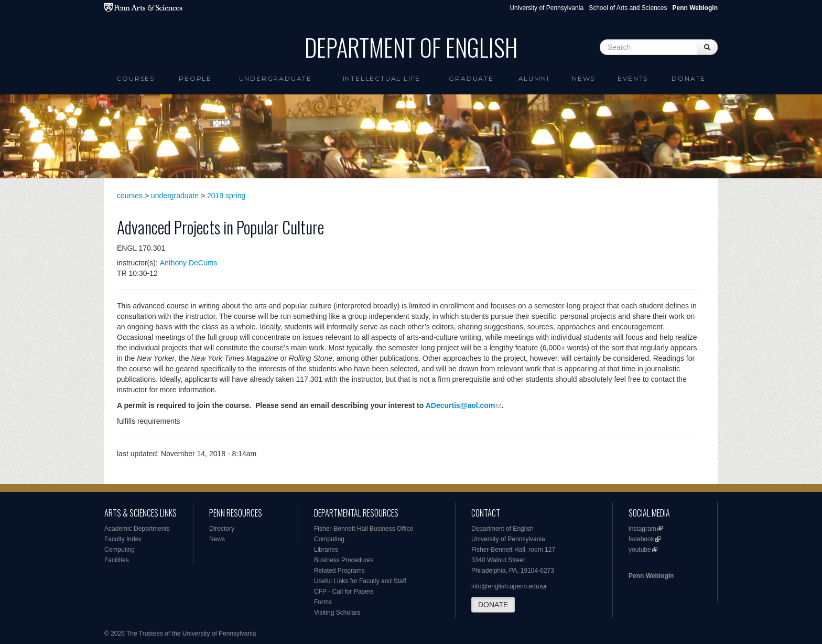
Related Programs (339, 571)
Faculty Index (123, 539)
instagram (642, 529)
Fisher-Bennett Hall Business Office (364, 529)
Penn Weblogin (651, 576)
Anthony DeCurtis (189, 263)
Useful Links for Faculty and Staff (360, 581)
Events (633, 78)
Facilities (117, 560)
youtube (640, 550)
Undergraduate (275, 78)
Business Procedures (344, 560)
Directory (222, 529)
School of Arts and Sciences (628, 8)
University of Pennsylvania (547, 8)
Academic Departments (137, 529)
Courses (136, 78)
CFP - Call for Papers (344, 592)
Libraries (326, 550)
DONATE (493, 605)
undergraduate (175, 196)
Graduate (471, 78)
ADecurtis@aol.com (461, 405)
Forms (323, 602)
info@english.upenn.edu (505, 586)
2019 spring (226, 196)
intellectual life (382, 78)
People (195, 78)
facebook (641, 539)
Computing (120, 550)
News (583, 78)
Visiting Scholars (337, 613)
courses (130, 196)
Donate (689, 78)
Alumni (534, 78)
